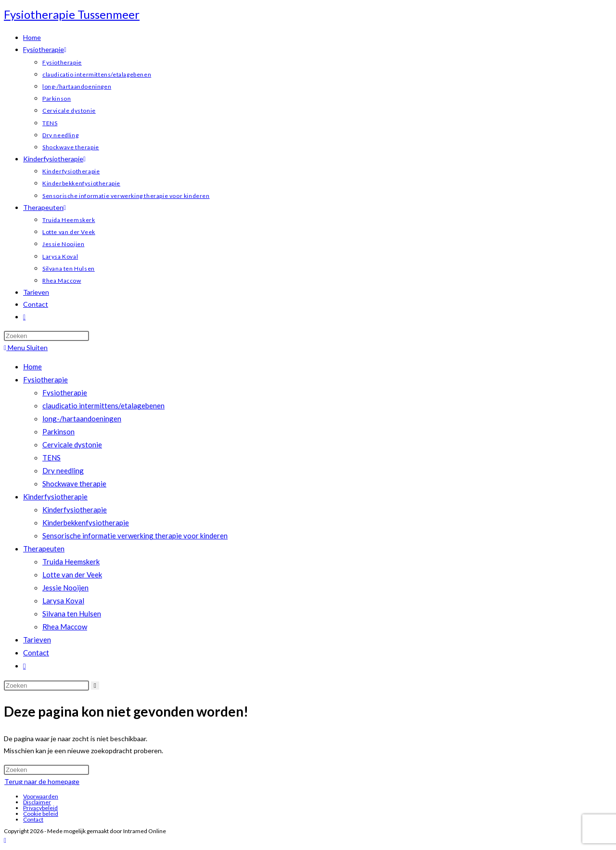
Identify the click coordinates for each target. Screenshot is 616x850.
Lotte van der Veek (72, 575)
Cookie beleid (41, 814)
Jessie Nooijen (65, 588)
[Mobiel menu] (26, 347)
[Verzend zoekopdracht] (95, 686)
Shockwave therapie (74, 484)
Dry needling (63, 471)
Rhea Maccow (65, 627)
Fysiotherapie (45, 379)
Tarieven (37, 640)
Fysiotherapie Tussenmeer (72, 14)
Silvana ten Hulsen (72, 614)
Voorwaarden (41, 796)
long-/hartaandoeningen (82, 418)
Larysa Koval (63, 601)
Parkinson (58, 432)
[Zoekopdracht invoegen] (46, 336)
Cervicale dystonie (72, 445)
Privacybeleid (40, 808)
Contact (36, 653)
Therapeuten (44, 549)
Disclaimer (37, 802)
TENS (51, 458)
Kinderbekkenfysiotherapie (86, 523)
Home (32, 366)
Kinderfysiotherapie (55, 497)
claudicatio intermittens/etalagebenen (103, 405)
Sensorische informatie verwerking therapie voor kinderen (135, 536)
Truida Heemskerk (71, 562)
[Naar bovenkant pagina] (5, 840)
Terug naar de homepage (42, 781)
